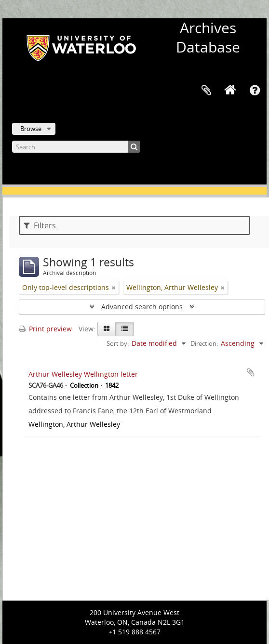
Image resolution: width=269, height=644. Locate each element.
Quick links (255, 91)
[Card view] (107, 329)
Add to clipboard (251, 372)
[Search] (76, 147)
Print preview (45, 329)
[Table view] (125, 329)
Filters (40, 225)
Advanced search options (142, 307)
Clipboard (206, 91)
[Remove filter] (114, 288)
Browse (31, 129)
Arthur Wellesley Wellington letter (83, 374)
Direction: (204, 343)
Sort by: (118, 343)
